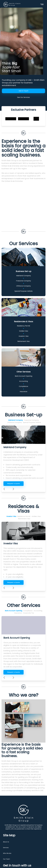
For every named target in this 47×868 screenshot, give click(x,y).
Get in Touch (23, 91)
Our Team (6, 859)
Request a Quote (14, 484)
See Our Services (23, 97)
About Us (6, 842)
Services (6, 848)
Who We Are (7, 853)
